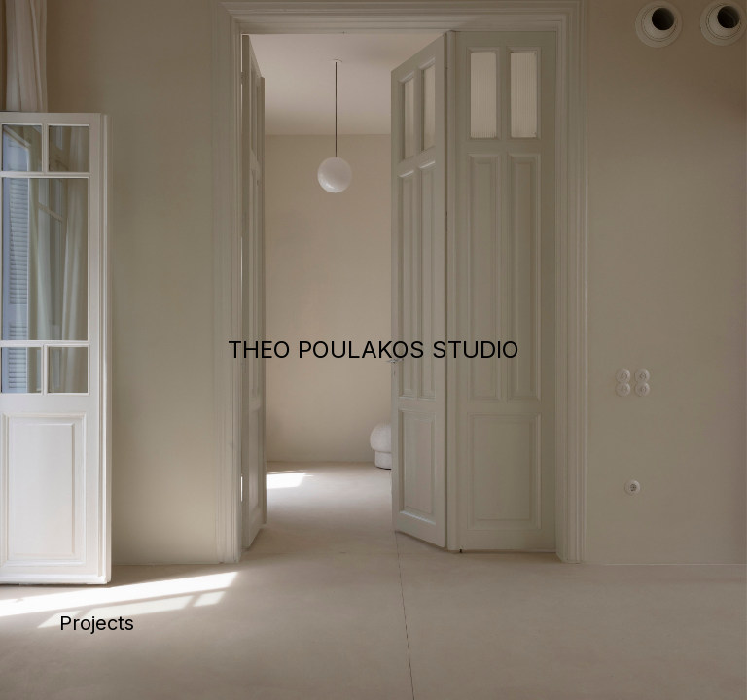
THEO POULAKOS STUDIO (373, 350)
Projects (97, 623)
